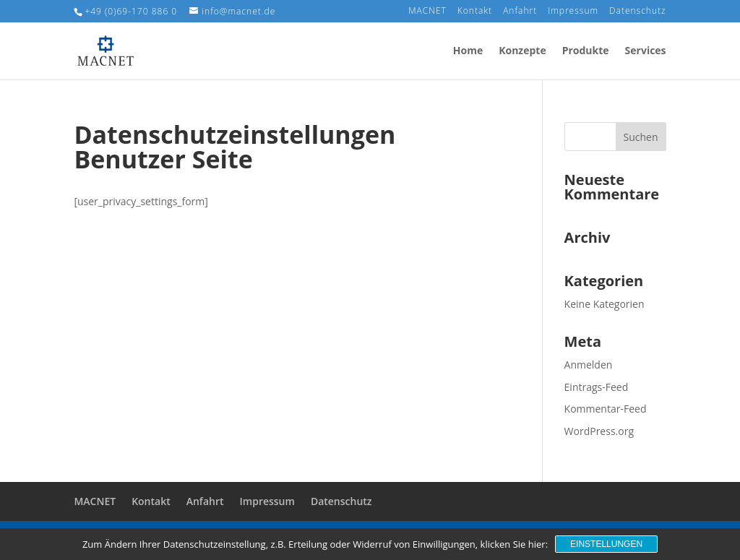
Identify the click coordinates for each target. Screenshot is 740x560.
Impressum (573, 12)
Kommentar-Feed (606, 409)
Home (468, 51)
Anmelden (589, 365)
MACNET (427, 12)
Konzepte (522, 51)
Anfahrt (520, 12)
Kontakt (475, 12)
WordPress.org (599, 431)
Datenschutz (638, 12)
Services (646, 51)
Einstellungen (606, 544)
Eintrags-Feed (597, 387)
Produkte (586, 51)
